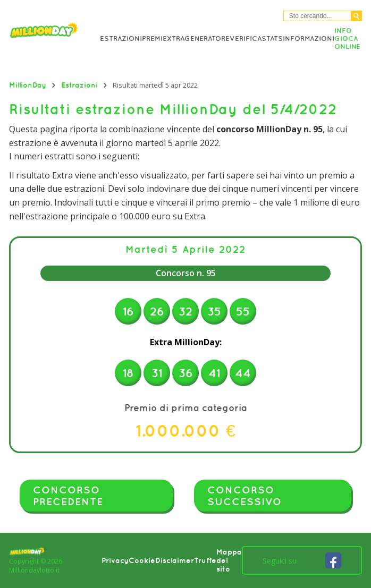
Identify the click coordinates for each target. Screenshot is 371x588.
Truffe (205, 560)
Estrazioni (121, 39)
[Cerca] (356, 16)
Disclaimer (175, 560)
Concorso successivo (244, 496)
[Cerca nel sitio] (317, 16)
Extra (174, 39)
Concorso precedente (68, 496)
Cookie (142, 560)
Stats (272, 39)
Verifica (246, 39)
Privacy (115, 560)
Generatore (207, 39)
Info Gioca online (347, 39)
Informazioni (309, 39)
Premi (152, 39)
